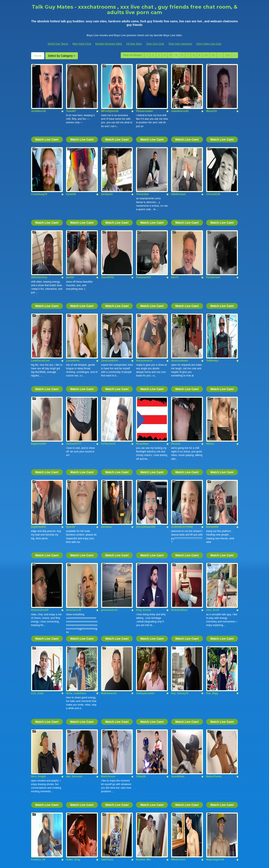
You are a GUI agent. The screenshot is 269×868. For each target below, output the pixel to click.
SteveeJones (179, 776)
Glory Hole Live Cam (209, 44)
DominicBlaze (179, 464)
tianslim (71, 713)
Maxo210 (212, 90)
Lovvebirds (73, 277)
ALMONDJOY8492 (182, 402)
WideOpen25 (74, 464)
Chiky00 (141, 589)
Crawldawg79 (39, 153)
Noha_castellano (76, 526)
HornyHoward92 (146, 402)
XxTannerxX (108, 339)
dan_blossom (74, 589)
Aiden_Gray (73, 651)
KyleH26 (71, 153)
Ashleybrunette (145, 526)
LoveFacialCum (40, 277)
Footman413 (143, 215)
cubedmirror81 (180, 90)
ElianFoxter (213, 776)
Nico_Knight (39, 589)
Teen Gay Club (155, 44)
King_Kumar (143, 464)
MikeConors (178, 651)
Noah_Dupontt (145, 713)
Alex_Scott (213, 464)
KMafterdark (178, 153)
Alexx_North (214, 713)
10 (206, 55)
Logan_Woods (75, 776)
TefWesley (212, 277)
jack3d (70, 215)
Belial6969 (212, 402)
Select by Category (62, 56)
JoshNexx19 (38, 90)
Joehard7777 (74, 339)
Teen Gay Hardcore (180, 44)
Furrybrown (213, 215)
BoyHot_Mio (143, 651)
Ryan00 (71, 402)
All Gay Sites (134, 44)
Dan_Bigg (212, 526)
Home (38, 56)
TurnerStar (142, 153)
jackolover (37, 713)
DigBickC (142, 776)
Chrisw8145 (213, 153)
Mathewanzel (109, 526)
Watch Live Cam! (47, 119)
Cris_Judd (37, 526)
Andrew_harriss (41, 776)
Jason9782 (107, 215)
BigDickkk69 (39, 339)
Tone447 (71, 90)
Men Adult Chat (82, 44)
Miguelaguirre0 (215, 651)
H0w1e (210, 339)
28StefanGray (39, 215)
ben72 (175, 215)
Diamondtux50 (40, 464)
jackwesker (178, 713)
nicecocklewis (180, 277)
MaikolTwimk (214, 589)
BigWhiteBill (39, 402)
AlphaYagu (108, 713)
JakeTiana (107, 651)
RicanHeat (142, 339)
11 (213, 55)
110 (228, 55)
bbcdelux (107, 402)
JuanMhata (178, 589)
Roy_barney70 (180, 526)
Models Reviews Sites (109, 44)
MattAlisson (108, 589)
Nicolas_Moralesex (112, 776)
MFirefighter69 (110, 90)
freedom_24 (38, 651)
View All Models (132, 55)
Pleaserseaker (144, 90)
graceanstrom (109, 464)
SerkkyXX (107, 153)
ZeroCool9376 (109, 277)
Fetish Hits (132, 858)
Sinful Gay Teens (58, 44)
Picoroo (176, 339)
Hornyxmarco (144, 277)
